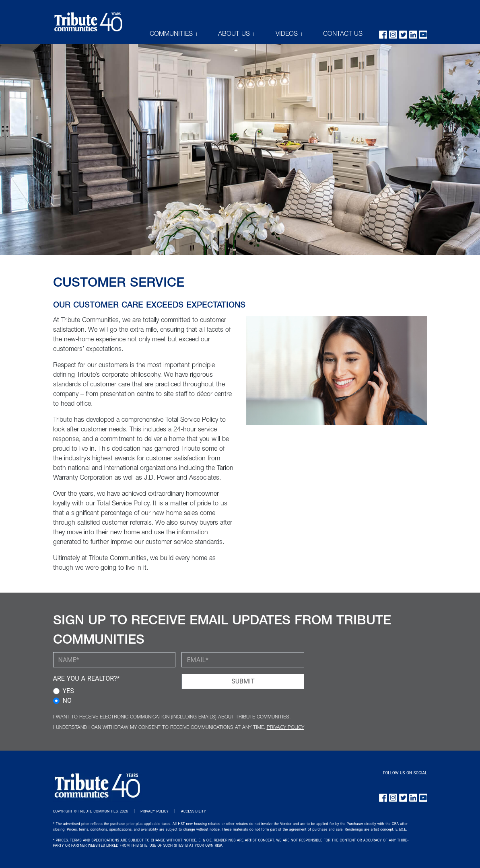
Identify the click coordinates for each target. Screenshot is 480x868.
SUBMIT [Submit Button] (243, 681)
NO (67, 701)
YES (68, 691)
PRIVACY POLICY (285, 728)
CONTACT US (343, 35)
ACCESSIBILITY (194, 811)
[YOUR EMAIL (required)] (243, 660)
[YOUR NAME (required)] (114, 660)
